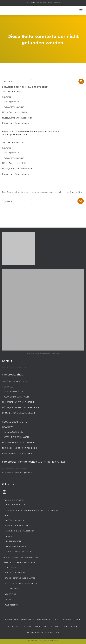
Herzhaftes (11, 567)
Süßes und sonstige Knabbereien (21, 583)
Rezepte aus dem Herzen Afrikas (19, 563)
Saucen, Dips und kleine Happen (20, 578)
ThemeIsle (54, 632)
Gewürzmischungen (14, 107)
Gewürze (7, 97)
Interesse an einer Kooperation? (18, 472)
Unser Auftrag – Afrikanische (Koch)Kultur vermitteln (32, 510)
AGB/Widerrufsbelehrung (68, 619)
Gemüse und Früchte (13, 92)
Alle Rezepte (11, 605)
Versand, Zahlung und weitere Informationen (28, 619)
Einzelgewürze (12, 102)
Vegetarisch (11, 594)
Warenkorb (41, 3)
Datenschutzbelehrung (19, 626)
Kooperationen (71, 626)
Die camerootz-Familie (16, 505)
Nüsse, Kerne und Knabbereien (17, 118)
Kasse (50, 3)
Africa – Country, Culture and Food (21, 557)
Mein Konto (30, 3)
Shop (6, 516)
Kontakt (57, 3)
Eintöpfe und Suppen (15, 573)
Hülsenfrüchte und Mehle (15, 112)
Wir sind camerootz (13, 500)
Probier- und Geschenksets (15, 123)
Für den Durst (12, 589)
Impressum (41, 626)
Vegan (8, 599)
